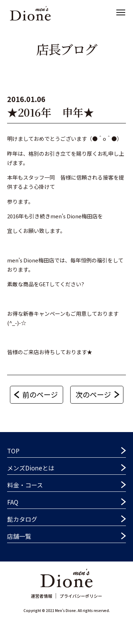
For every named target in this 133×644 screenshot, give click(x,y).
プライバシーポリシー (81, 596)
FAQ (13, 502)
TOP (13, 451)
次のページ (93, 395)
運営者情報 (41, 596)
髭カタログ (22, 519)
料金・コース (25, 485)
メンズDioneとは (31, 468)
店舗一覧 (19, 536)
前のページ (40, 395)
